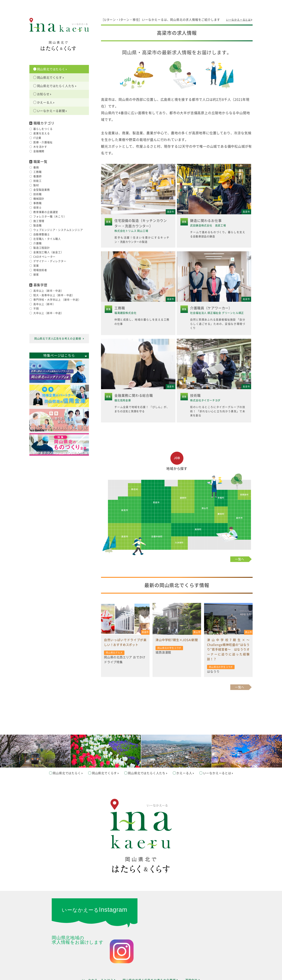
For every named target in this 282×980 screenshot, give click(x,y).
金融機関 (39, 151)
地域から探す (177, 467)
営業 (36, 266)
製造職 (37, 225)
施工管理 (39, 221)
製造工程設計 (42, 248)
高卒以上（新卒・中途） (48, 291)
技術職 (37, 194)
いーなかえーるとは (239, 20)
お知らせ (44, 94)
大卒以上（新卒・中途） (48, 313)
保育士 (37, 208)
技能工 (37, 181)
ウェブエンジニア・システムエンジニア (58, 230)
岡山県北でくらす (51, 78)
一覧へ (240, 557)
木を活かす (40, 147)
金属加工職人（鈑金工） (48, 252)
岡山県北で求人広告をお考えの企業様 (59, 339)
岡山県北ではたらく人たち (57, 86)
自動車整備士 (42, 234)
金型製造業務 (42, 190)
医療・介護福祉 (43, 142)
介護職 (37, 243)
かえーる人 (46, 103)
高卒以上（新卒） (44, 304)
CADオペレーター (44, 257)
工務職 (37, 172)
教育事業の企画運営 (46, 212)
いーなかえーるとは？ (99, 955)
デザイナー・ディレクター (50, 261)
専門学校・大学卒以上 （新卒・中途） (57, 300)
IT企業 (37, 138)
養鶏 (36, 167)
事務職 (37, 203)
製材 (36, 185)
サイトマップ (141, 964)
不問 (36, 309)
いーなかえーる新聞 (52, 111)
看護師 (37, 176)
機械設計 (39, 199)
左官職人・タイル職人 (47, 239)
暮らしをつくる (43, 129)
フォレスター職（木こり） (50, 217)
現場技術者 (40, 270)
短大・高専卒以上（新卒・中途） (54, 295)
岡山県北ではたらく (52, 69)
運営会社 (193, 955)
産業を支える (42, 133)
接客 (36, 275)
